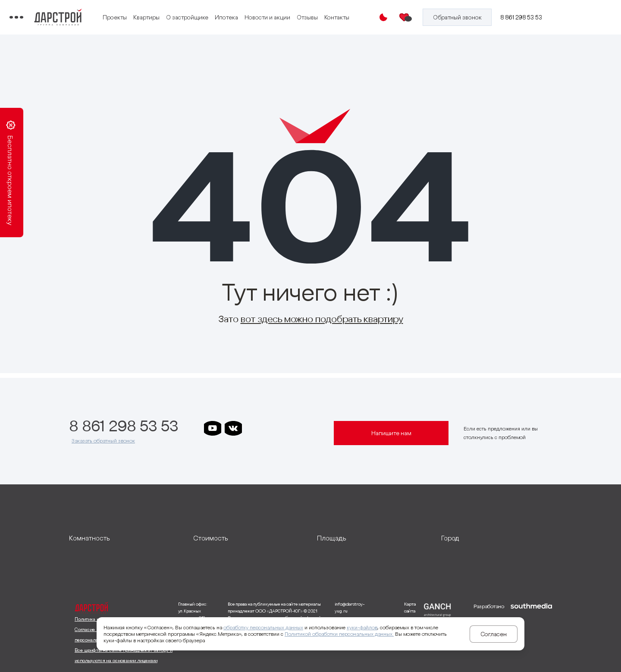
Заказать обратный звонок (103, 441)
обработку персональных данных (263, 627)
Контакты (209, 23)
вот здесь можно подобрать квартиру (322, 319)
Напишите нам (391, 433)
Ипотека (292, 12)
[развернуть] (125, 538)
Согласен (494, 634)
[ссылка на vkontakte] (233, 428)
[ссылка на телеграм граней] (316, 428)
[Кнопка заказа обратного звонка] (468, 17)
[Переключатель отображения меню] (75, 17)
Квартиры (212, 12)
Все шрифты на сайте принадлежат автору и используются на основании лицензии (124, 655)
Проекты (181, 12)
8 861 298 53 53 (528, 17)
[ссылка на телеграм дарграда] (275, 428)
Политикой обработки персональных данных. (339, 634)
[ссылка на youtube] (213, 428)
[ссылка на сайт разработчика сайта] (531, 634)
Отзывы (179, 23)
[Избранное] (420, 17)
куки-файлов (362, 627)
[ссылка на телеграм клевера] (295, 428)
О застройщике (253, 12)
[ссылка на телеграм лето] (213, 446)
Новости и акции (333, 12)
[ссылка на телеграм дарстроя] (254, 428)
